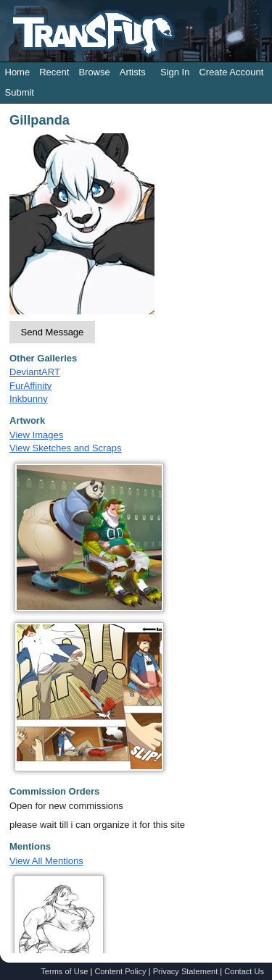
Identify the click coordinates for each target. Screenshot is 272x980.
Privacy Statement (186, 971)
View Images (36, 435)
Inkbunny (29, 399)
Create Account (231, 72)
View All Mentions (46, 861)
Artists (133, 72)
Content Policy (120, 971)
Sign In (175, 72)
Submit (20, 92)
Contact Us (244, 971)
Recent (54, 72)
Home (18, 72)
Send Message (53, 332)
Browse (94, 72)
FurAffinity (30, 386)
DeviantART (35, 372)
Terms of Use (64, 971)
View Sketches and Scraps (65, 448)
